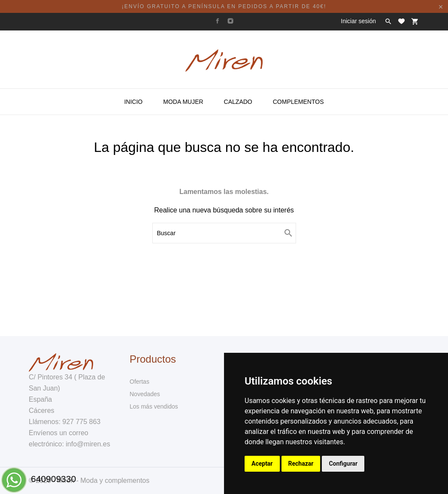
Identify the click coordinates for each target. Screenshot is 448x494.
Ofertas (139, 382)
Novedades (145, 394)
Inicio (133, 102)
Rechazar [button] (301, 464)
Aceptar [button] (262, 464)
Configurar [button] (343, 464)
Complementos (298, 102)
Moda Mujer (183, 102)
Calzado (238, 102)
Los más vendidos (154, 406)
